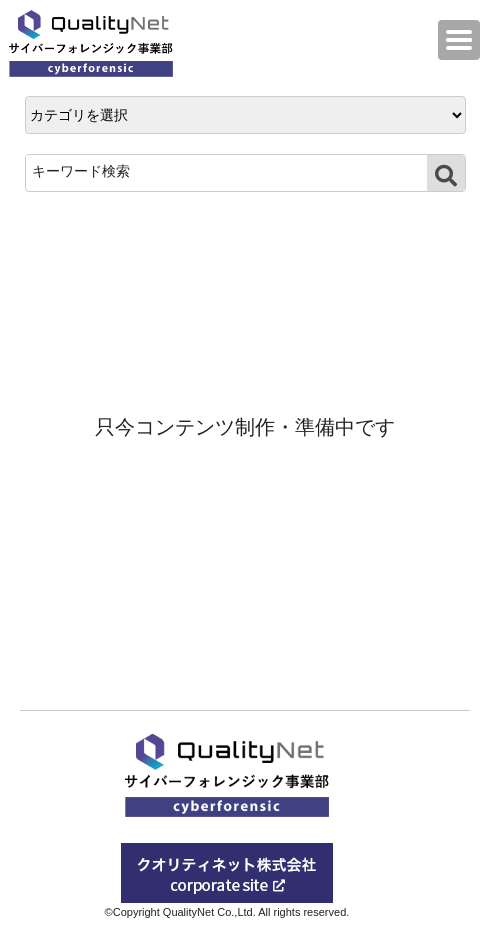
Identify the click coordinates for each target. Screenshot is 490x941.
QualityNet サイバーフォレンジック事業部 (96, 44)
